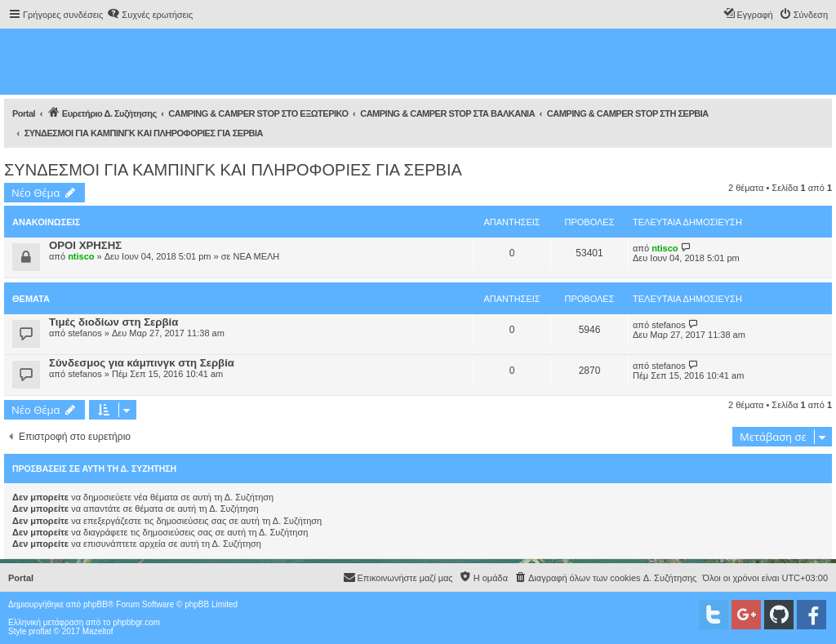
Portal (24, 113)
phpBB (96, 604)
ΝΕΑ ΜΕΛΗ (256, 256)
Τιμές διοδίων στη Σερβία (113, 322)
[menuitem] (150, 15)
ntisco (81, 256)
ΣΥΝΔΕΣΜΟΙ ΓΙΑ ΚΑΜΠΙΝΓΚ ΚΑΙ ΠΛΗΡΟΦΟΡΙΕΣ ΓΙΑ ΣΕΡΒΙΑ (233, 170)
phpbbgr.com (136, 622)
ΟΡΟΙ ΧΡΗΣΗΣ (85, 245)
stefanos (85, 333)
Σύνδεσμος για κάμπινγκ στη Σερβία (142, 363)
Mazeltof (98, 631)
